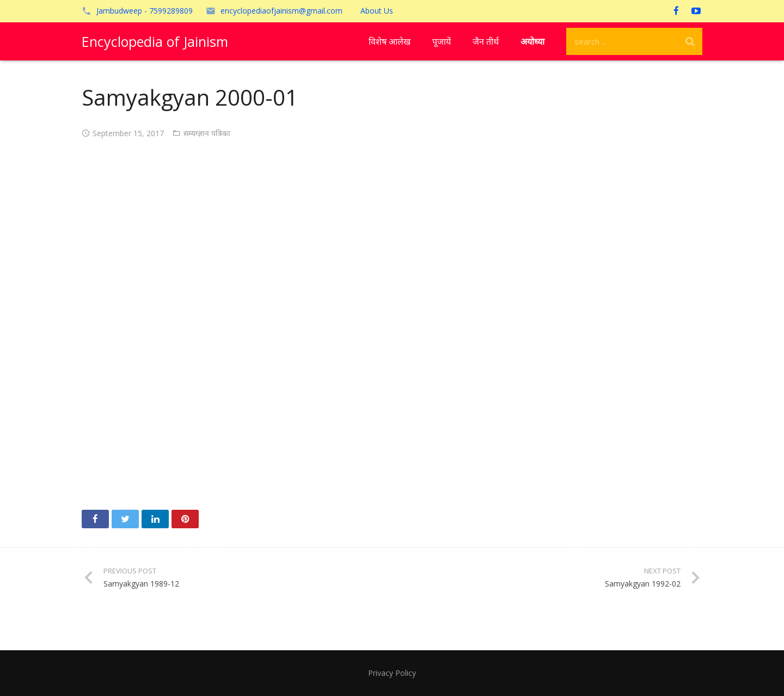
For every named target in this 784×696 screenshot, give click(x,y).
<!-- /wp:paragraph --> (392, 321)
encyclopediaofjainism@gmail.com (281, 11)
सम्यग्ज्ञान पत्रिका (207, 133)
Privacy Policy (392, 673)
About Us (377, 11)
